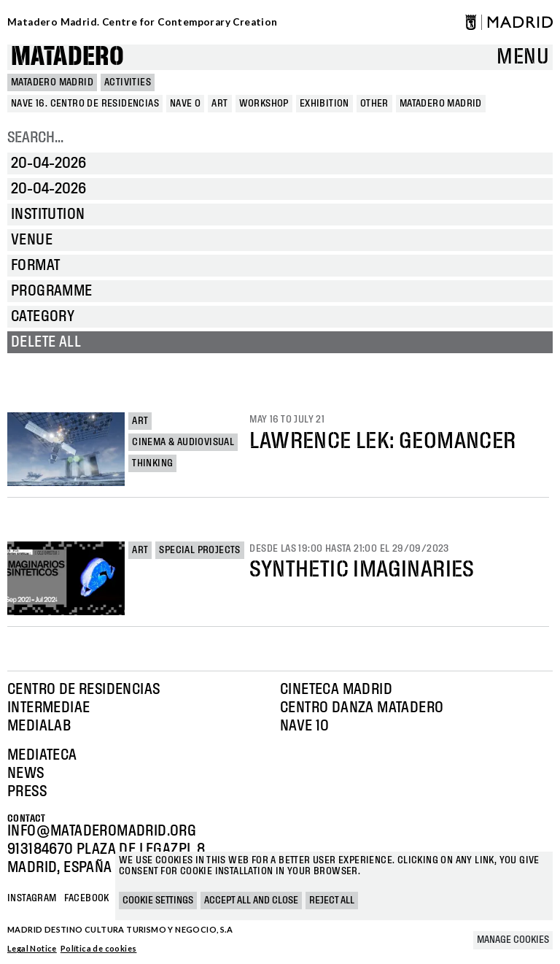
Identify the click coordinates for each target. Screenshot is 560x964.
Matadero (67, 57)
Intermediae (48, 708)
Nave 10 (305, 726)
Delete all (46, 342)
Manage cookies (513, 940)
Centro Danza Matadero (362, 708)
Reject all (332, 901)
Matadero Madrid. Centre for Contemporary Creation (143, 22)
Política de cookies (99, 948)
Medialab (39, 726)
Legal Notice (32, 948)
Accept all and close (251, 901)
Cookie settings (158, 901)
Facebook (87, 898)
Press (27, 792)
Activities (128, 82)
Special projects (199, 550)
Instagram (32, 898)
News (26, 774)
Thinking (152, 463)
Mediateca (42, 755)
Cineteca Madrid (336, 690)
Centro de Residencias (83, 690)
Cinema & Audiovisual (183, 442)
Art (140, 421)
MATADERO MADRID (52, 82)
